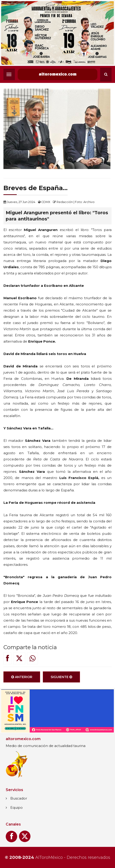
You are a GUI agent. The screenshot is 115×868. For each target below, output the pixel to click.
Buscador (19, 798)
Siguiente (61, 679)
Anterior (22, 679)
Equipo (16, 807)
